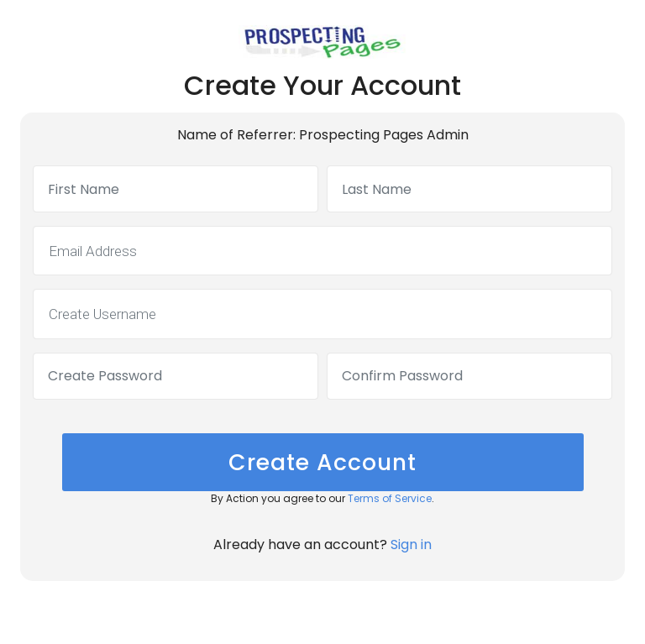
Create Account (322, 462)
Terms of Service (390, 498)
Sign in (411, 545)
